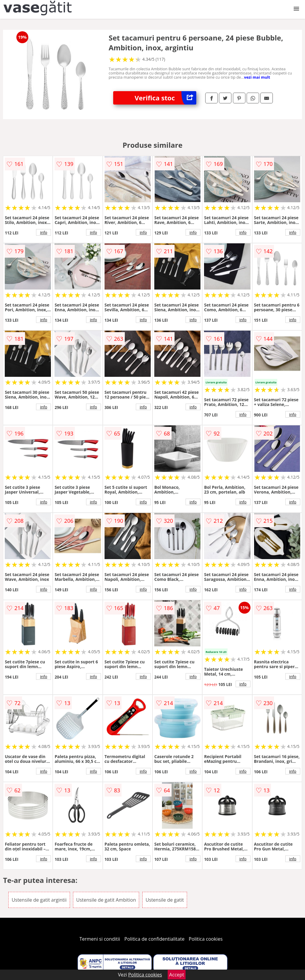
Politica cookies (206, 939)
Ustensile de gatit (165, 900)
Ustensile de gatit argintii (39, 900)
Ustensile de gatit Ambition (106, 900)
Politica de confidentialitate (155, 939)
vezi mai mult (257, 77)
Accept (177, 975)
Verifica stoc (165, 98)
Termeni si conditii (100, 939)
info (43, 232)
